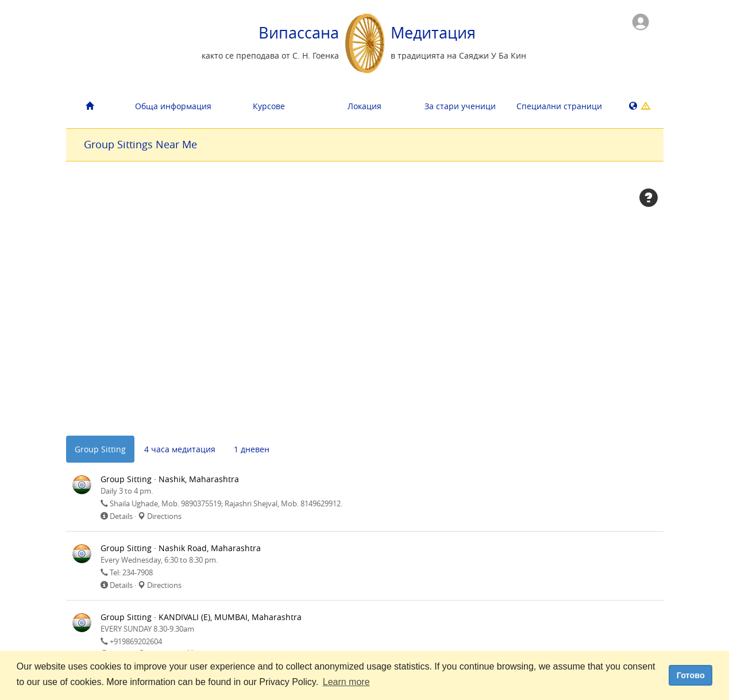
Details (121, 516)
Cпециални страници (559, 106)
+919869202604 (136, 641)
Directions (164, 516)
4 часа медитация (180, 449)
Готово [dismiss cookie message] (691, 675)
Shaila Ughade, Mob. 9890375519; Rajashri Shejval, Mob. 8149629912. (226, 503)
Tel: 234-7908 (131, 572)
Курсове (269, 106)
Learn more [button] (346, 682)
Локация (365, 106)
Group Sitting (100, 449)
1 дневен (252, 449)
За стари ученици (460, 106)
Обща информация (173, 106)
